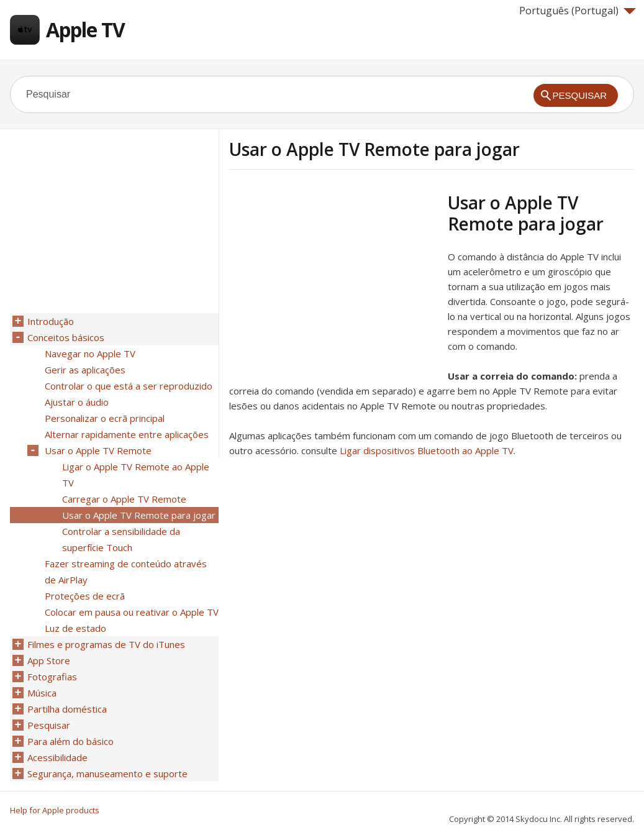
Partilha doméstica (67, 709)
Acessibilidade (57, 757)
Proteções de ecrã (85, 596)
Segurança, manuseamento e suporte (107, 774)
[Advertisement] (333, 279)
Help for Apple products (55, 810)
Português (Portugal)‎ (578, 11)
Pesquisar (49, 725)
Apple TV (85, 30)
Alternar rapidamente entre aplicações (127, 434)
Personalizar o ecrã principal (105, 418)
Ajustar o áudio (77, 402)
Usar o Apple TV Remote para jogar (139, 515)
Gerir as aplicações (85, 370)
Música (42, 693)
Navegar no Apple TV (90, 354)
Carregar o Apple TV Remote (124, 499)
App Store (49, 660)
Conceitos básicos (66, 337)
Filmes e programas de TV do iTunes (106, 644)
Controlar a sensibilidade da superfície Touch (121, 539)
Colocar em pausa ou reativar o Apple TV (132, 612)
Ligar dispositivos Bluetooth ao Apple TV (427, 450)
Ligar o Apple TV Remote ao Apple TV (136, 475)
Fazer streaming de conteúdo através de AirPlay (126, 572)
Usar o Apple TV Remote (98, 450)
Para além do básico (70, 741)
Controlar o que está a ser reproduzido (129, 386)
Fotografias (52, 677)
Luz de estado (75, 628)
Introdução (51, 321)
